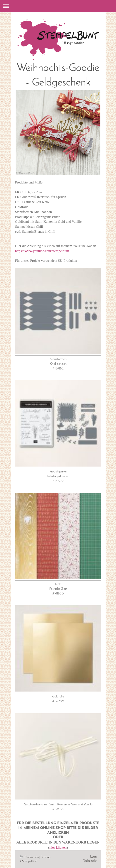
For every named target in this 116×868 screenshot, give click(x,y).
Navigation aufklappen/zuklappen (58, 6)
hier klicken (58, 847)
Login (93, 857)
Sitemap (46, 857)
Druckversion (30, 857)
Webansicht (90, 861)
